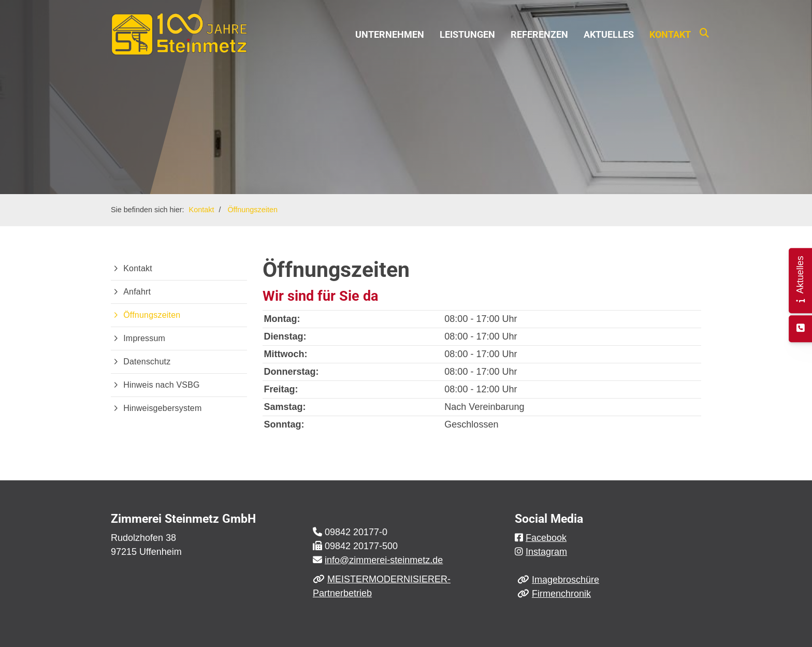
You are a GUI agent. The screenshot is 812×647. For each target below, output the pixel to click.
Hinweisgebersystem (162, 408)
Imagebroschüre (565, 580)
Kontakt (670, 34)
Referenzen (539, 34)
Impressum (144, 338)
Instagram (546, 552)
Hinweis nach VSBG (161, 385)
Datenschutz (147, 362)
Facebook (546, 538)
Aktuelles (609, 34)
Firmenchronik (561, 594)
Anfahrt (137, 292)
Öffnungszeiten (252, 210)
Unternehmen (390, 34)
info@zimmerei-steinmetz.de (384, 560)
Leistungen (467, 34)
